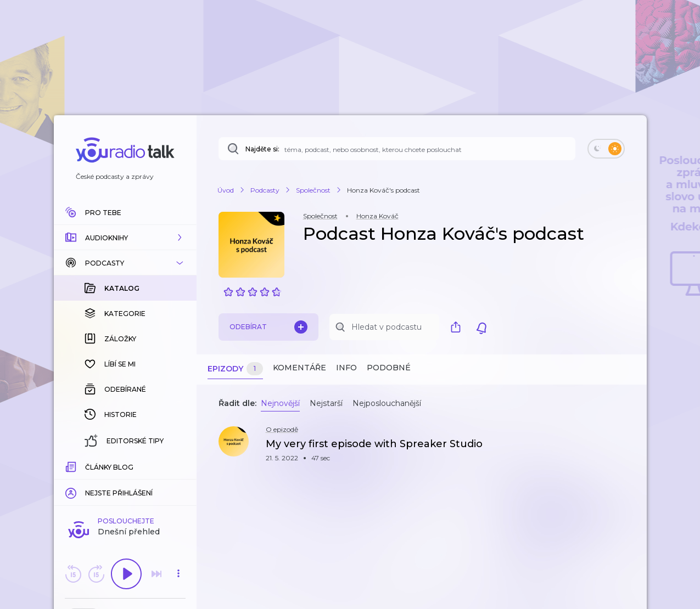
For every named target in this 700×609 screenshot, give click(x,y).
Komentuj (125, 482)
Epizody (235, 369)
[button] (125, 238)
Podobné (389, 368)
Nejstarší (326, 403)
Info (346, 368)
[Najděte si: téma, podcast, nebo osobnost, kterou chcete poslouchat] (397, 149)
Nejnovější (280, 403)
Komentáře (299, 368)
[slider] (87, 466)
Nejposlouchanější (387, 403)
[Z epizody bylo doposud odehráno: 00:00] (72, 466)
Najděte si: (262, 149)
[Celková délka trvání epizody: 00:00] (178, 466)
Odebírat (268, 327)
